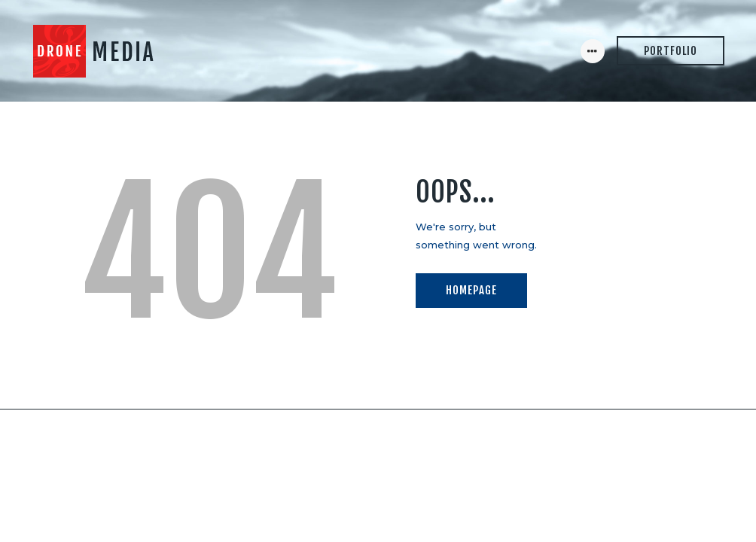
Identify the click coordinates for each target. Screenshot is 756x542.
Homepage (471, 290)
